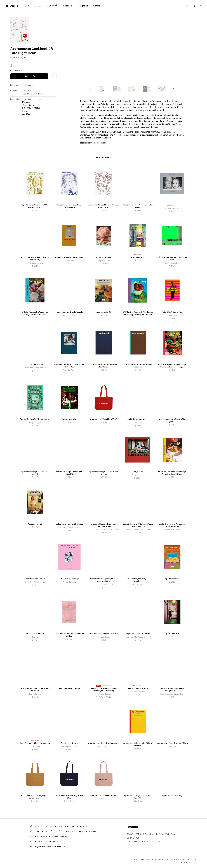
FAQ (51, 836)
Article (49, 826)
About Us (39, 826)
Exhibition (58, 826)
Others (97, 6)
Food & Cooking (29, 94)
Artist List (70, 826)
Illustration (26, 90)
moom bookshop (12, 6)
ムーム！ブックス (46, 6)
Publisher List (82, 826)
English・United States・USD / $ (50, 847)
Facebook (41, 842)
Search (187, 6)
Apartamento (27, 85)
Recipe (40, 94)
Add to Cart (29, 76)
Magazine (83, 6)
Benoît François (18, 57)
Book (28, 6)
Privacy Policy (61, 836)
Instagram (55, 842)
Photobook (68, 6)
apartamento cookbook (96, 143)
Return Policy (41, 836)
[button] (173, 89)
